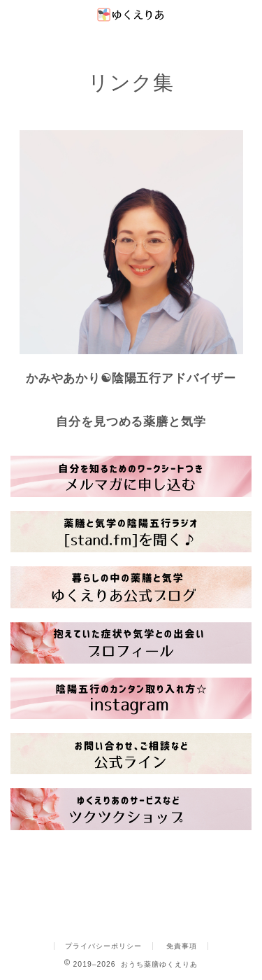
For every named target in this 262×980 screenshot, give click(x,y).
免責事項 (182, 946)
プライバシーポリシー (103, 946)
